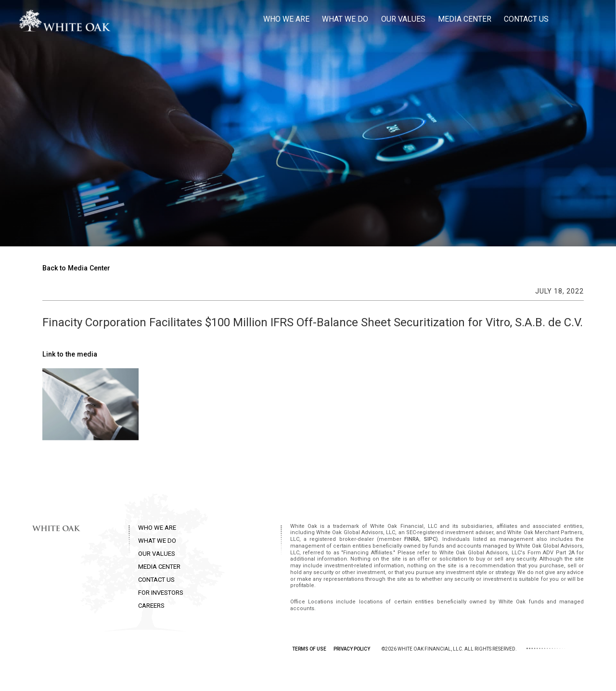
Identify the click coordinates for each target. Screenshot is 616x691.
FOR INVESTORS (161, 593)
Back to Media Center (76, 268)
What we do (345, 19)
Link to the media (70, 354)
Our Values (403, 19)
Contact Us (526, 19)
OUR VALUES (157, 554)
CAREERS (151, 606)
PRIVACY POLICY (352, 649)
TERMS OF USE (309, 649)
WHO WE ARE (157, 528)
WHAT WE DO (157, 541)
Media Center (465, 19)
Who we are (286, 19)
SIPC (430, 539)
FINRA (412, 539)
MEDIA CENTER (159, 567)
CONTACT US (156, 580)
